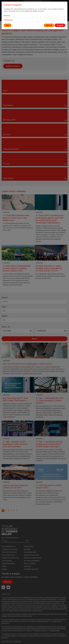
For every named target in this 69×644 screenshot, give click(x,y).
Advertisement (8, 20)
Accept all (60, 25)
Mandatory (7, 16)
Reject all (49, 25)
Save (7, 25)
